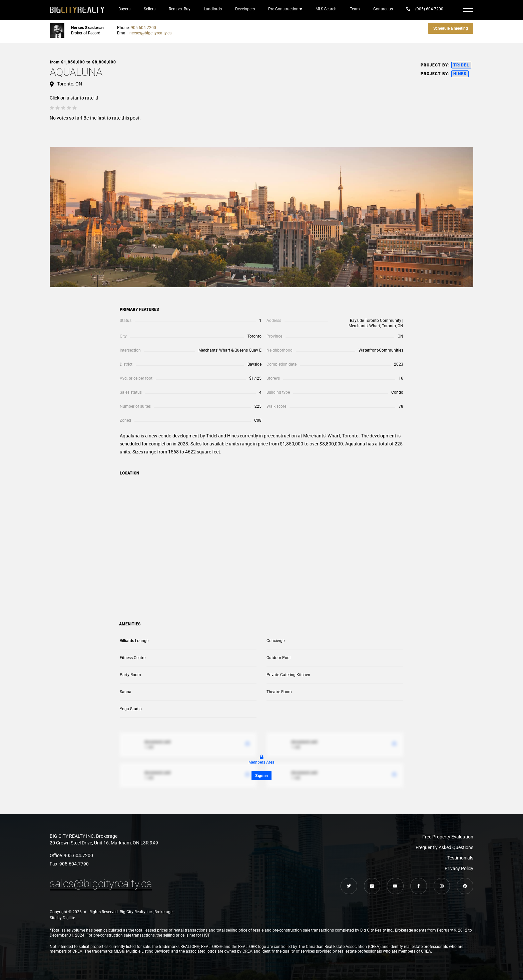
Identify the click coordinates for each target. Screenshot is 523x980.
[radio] (52, 108)
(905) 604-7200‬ (425, 9)
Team (355, 9)
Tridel (461, 65)
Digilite (69, 918)
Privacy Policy (459, 868)
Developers (245, 9)
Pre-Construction (283, 9)
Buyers (124, 9)
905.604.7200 (78, 855)
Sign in (261, 776)
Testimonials (460, 858)
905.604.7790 (74, 864)
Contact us (383, 9)
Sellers (150, 9)
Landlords (213, 9)
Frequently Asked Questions (444, 847)
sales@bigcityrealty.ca (101, 884)
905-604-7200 (143, 28)
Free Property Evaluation (448, 837)
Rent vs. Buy (180, 9)
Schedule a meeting (451, 28)
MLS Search (326, 9)
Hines (460, 74)
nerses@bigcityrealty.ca (151, 33)
